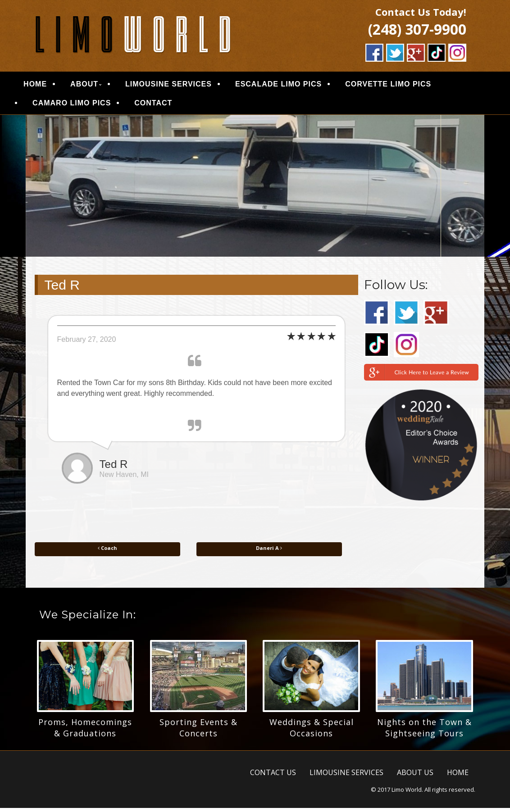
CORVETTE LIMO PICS (400, 86)
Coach (107, 552)
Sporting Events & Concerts (198, 732)
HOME (47, 86)
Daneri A (269, 552)
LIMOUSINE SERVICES (180, 86)
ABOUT (96, 86)
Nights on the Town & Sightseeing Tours (424, 732)
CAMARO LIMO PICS (84, 105)
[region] (255, 190)
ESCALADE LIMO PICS (290, 86)
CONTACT (165, 105)
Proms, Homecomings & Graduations (85, 732)
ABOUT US (415, 776)
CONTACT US (273, 776)
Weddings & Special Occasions (312, 732)
